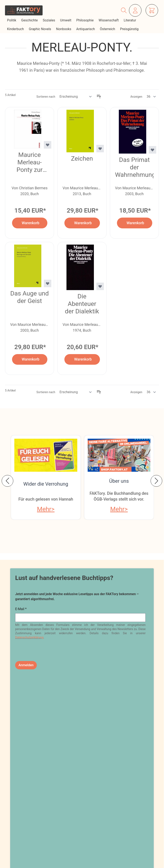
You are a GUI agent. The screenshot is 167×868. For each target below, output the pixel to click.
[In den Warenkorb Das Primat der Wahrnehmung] (135, 223)
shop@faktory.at (30, 812)
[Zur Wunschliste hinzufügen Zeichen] (100, 149)
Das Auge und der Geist (30, 297)
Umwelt (66, 20)
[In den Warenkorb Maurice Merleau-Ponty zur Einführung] (30, 223)
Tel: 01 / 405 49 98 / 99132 (40, 824)
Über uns (119, 481)
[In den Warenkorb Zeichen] (82, 223)
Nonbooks (64, 29)
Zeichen (82, 158)
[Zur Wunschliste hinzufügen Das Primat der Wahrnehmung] (152, 150)
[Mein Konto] (135, 10)
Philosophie (85, 20)
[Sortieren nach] (76, 97)
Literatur (130, 20)
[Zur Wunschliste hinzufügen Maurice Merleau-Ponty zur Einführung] (48, 145)
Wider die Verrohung (46, 484)
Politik (12, 20)
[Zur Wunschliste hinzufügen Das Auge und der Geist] (48, 283)
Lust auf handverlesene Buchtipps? (64, 578)
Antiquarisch (86, 29)
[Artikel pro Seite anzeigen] (151, 97)
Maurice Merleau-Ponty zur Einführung (30, 162)
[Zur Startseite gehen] (24, 10)
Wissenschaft (109, 20)
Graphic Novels (40, 29)
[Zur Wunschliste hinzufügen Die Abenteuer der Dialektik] (100, 286)
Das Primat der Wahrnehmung (134, 167)
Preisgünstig (130, 29)
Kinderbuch (16, 29)
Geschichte (30, 20)
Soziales (49, 20)
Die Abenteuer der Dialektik (82, 304)
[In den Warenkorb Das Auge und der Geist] (30, 359)
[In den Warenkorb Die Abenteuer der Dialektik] (82, 359)
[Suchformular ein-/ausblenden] (124, 10)
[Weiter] (156, 481)
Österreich (108, 29)
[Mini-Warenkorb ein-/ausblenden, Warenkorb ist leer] (152, 10)
